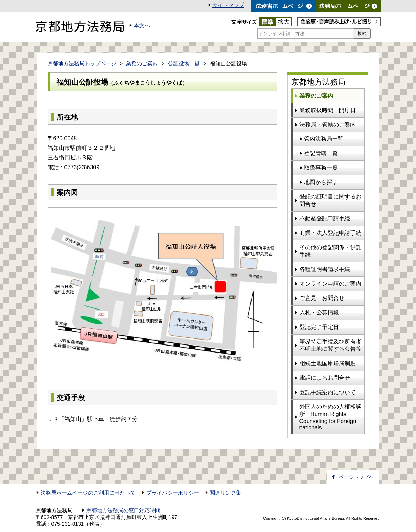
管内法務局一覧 (324, 139)
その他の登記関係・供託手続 (330, 251)
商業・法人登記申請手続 (330, 233)
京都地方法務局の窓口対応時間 (123, 510)
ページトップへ (356, 477)
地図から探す (321, 182)
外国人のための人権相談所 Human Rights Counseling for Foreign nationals (330, 417)
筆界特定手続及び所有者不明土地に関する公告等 (330, 345)
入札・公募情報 (319, 313)
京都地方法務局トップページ (82, 63)
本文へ (142, 26)
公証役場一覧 (184, 63)
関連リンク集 (225, 493)
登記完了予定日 (319, 327)
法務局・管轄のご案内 (328, 125)
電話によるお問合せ (325, 378)
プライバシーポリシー (173, 493)
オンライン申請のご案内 (330, 284)
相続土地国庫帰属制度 (328, 363)
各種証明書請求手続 (325, 269)
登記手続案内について (328, 392)
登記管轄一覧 (321, 153)
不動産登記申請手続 (325, 218)
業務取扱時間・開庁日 (328, 110)
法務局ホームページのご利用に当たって (88, 493)
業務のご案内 (142, 63)
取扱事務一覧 (321, 168)
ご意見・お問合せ (322, 298)
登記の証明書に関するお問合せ (330, 200)
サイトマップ (228, 5)
